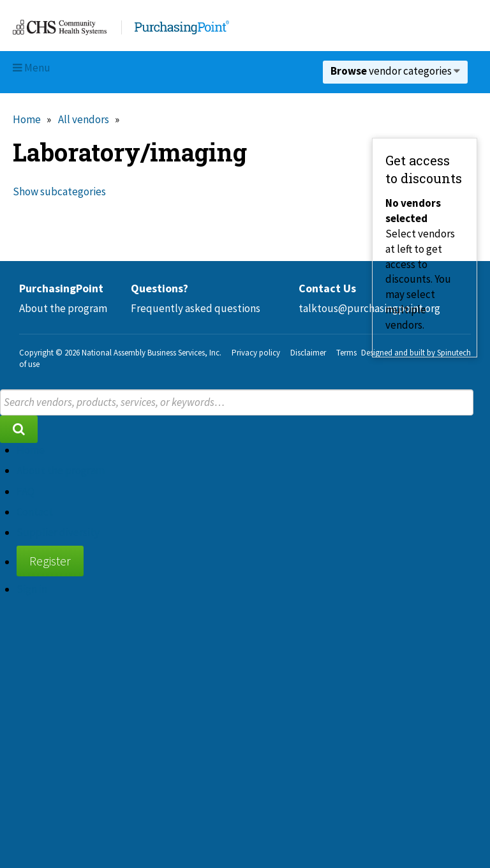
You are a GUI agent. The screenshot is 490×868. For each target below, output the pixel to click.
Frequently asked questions (196, 308)
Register (50, 561)
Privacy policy (256, 353)
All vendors (84, 119)
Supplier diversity (58, 532)
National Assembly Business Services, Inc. (152, 353)
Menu (32, 68)
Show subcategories (59, 191)
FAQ (26, 491)
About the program (63, 308)
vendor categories (395, 71)
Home (27, 119)
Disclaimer (308, 353)
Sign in (32, 589)
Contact (35, 512)
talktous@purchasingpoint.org (369, 308)
